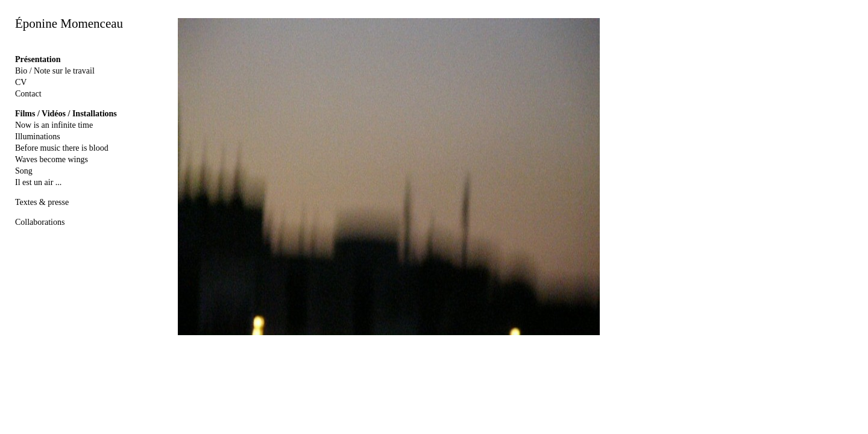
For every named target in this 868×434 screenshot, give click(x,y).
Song (24, 171)
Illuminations (38, 137)
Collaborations (40, 222)
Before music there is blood (62, 148)
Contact (28, 94)
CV (21, 82)
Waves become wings (52, 159)
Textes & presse (42, 202)
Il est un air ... (38, 182)
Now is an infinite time (54, 125)
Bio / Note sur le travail (55, 71)
